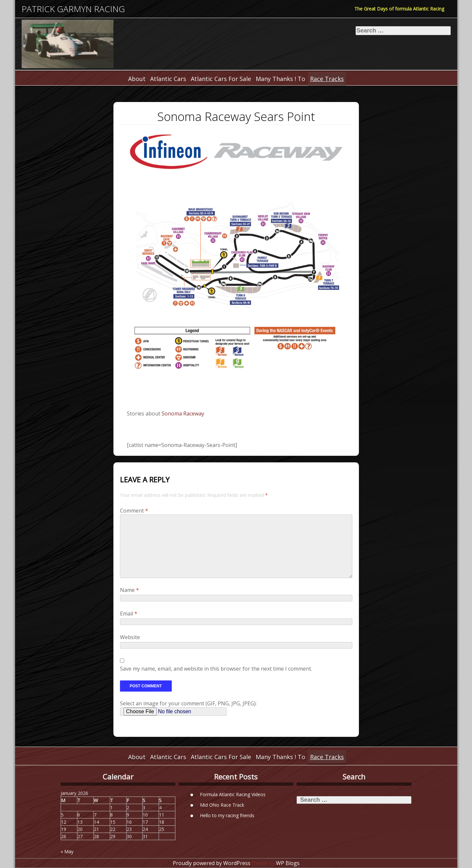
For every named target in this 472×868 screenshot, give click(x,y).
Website (130, 637)
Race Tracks (327, 79)
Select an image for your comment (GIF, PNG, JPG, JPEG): (188, 703)
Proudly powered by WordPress (212, 863)
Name (129, 590)
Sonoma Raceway (183, 414)
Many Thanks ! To (280, 79)
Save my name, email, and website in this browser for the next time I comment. (216, 669)
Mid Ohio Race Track (222, 805)
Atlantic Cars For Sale (221, 79)
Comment (134, 511)
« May (67, 851)
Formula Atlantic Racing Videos (233, 794)
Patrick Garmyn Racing (73, 9)
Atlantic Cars (168, 79)
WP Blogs (288, 863)
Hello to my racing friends (227, 815)
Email (129, 614)
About (137, 79)
